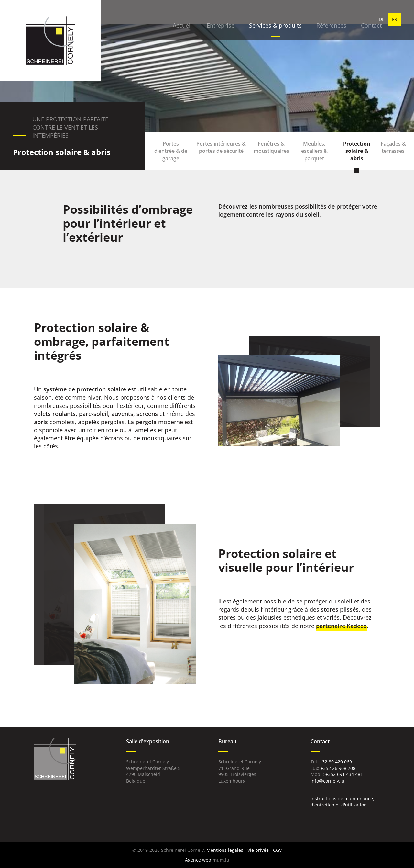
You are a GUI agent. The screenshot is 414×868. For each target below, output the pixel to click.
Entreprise (208, 19)
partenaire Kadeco (341, 626)
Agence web (198, 860)
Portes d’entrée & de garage (171, 151)
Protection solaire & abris (357, 151)
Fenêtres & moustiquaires (271, 147)
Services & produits (262, 19)
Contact (358, 19)
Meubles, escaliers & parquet (314, 151)
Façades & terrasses (393, 147)
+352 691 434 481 (344, 774)
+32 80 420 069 (336, 762)
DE (382, 19)
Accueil (169, 19)
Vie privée (258, 850)
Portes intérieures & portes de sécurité (221, 147)
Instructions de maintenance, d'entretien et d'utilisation (342, 802)
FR (395, 19)
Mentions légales (225, 850)
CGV (277, 850)
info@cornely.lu (327, 781)
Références (318, 19)
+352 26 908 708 (338, 768)
